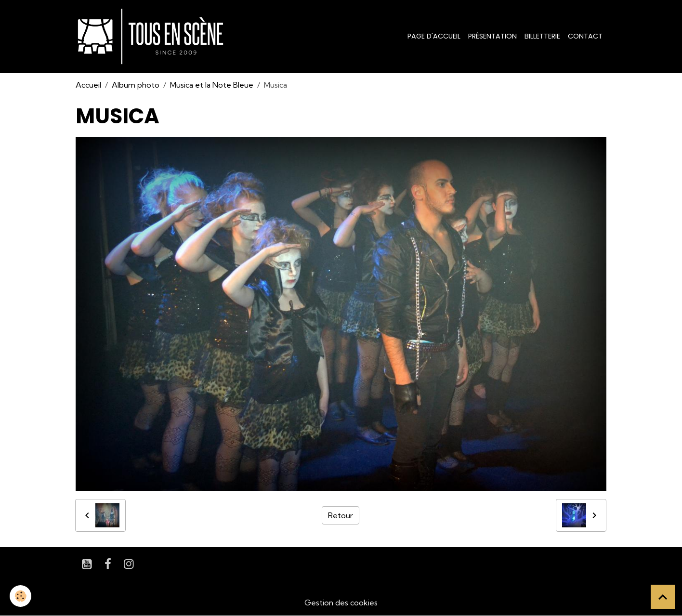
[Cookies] (20, 596)
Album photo (136, 85)
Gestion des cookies (341, 603)
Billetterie (542, 36)
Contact (585, 36)
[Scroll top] (663, 597)
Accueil (88, 85)
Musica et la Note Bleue (212, 85)
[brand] (152, 37)
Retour (341, 515)
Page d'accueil (434, 36)
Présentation (492, 36)
